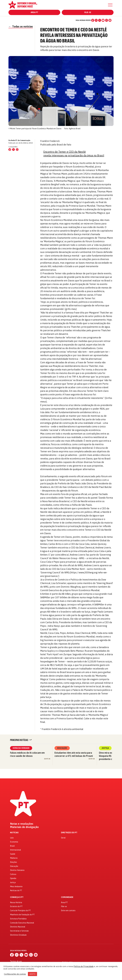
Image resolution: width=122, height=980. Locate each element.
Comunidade (67, 897)
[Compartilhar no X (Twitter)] (13, 150)
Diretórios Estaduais (18, 935)
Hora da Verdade (21, 748)
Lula (12, 838)
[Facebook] (93, 20)
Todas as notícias (21, 26)
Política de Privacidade (84, 966)
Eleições (13, 862)
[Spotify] (110, 20)
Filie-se (88, 12)
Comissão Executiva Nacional (22, 923)
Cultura (13, 874)
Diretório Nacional (18, 927)
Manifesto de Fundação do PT (22, 915)
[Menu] (110, 5)
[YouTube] (103, 20)
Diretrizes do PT (69, 833)
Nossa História (16, 902)
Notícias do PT (16, 890)
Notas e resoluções (22, 824)
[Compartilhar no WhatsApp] (17, 150)
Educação (62, 748)
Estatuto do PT (16, 906)
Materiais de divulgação (24, 827)
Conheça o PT (17, 897)
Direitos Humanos (17, 870)
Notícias (14, 833)
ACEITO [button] (32, 974)
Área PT (34, 12)
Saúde (13, 854)
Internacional (15, 850)
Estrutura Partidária (18, 919)
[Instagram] (96, 20)
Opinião (13, 878)
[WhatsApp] (107, 20)
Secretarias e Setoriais (19, 931)
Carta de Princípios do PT (20, 911)
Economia (14, 842)
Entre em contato (68, 911)
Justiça (105, 748)
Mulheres (14, 858)
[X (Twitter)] (100, 20)
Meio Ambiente (16, 887)
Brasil (12, 846)
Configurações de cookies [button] (15, 974)
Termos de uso (16, 961)
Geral (63, 838)
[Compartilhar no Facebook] (10, 150)
